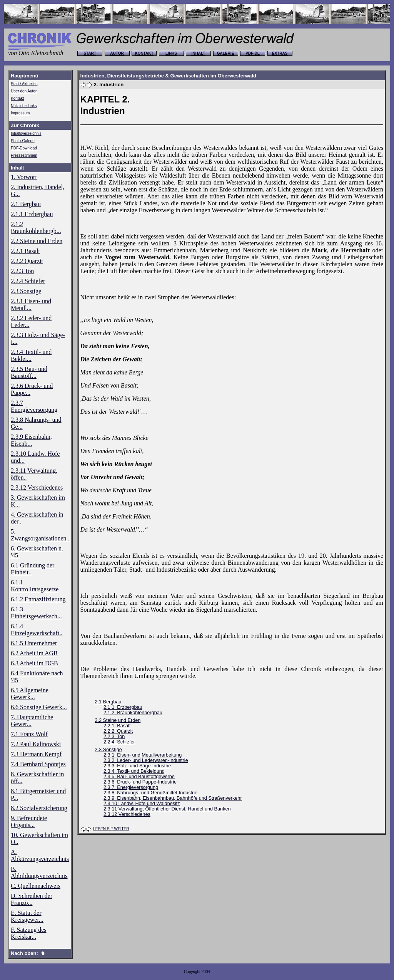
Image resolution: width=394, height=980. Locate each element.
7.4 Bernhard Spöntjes (38, 764)
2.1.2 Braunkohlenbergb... (36, 227)
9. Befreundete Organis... (29, 821)
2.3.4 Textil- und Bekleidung (134, 771)
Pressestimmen (24, 155)
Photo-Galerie (23, 141)
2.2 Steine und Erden (37, 241)
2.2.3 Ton (22, 271)
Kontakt (17, 98)
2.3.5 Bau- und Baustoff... (29, 372)
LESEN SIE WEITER (111, 829)
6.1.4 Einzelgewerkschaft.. (37, 630)
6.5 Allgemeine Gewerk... (30, 694)
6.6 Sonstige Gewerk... (39, 707)
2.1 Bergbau (26, 204)
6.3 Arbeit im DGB (34, 663)
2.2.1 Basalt (25, 251)
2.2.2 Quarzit (27, 261)
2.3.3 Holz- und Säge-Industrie (137, 766)
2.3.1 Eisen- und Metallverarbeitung (143, 755)
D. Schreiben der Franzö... (32, 899)
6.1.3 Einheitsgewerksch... (36, 613)
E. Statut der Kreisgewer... (27, 916)
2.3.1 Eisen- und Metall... (31, 305)
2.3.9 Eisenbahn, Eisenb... (31, 440)
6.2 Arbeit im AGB (34, 653)
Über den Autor (24, 91)
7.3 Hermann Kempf (36, 754)
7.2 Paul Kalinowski (36, 744)
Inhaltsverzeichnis (26, 133)
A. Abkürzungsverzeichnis (40, 855)
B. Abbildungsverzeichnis (39, 872)
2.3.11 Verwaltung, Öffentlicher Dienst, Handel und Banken (167, 809)
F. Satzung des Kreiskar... (29, 933)
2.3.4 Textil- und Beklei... (31, 355)
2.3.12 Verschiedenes (37, 487)
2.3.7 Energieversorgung (34, 406)
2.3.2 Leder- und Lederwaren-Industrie (146, 760)
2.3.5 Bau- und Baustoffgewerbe (139, 777)
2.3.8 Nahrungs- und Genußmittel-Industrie (150, 793)
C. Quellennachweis (36, 886)
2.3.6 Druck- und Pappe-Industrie (140, 782)
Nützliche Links (24, 106)
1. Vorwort (24, 177)
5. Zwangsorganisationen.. (40, 535)
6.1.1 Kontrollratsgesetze (35, 586)
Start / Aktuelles (24, 84)
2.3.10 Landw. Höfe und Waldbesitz (142, 804)
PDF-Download (24, 148)
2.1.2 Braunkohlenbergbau (133, 713)
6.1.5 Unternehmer (34, 643)
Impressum (20, 113)
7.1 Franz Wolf (29, 734)
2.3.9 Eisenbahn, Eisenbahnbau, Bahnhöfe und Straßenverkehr (173, 798)
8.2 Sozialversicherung (39, 808)
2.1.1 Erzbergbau (32, 214)
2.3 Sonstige (26, 291)
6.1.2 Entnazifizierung (38, 599)
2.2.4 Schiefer (28, 281)
